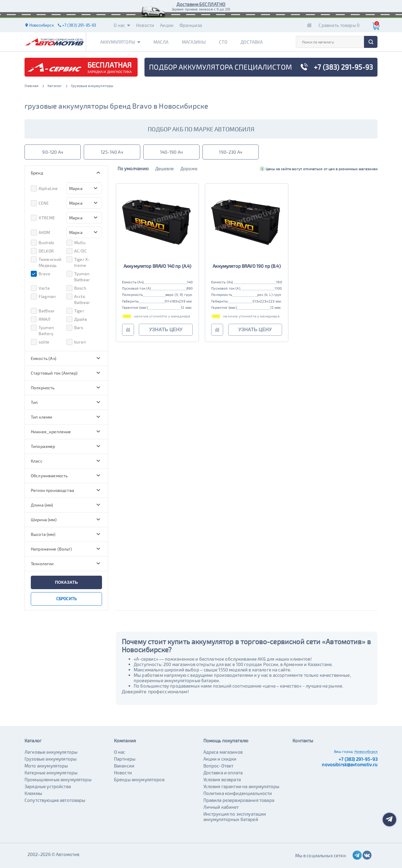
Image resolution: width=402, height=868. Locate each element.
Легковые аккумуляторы (51, 752)
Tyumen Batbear (78, 276)
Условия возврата (222, 779)
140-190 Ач (172, 152)
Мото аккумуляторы (46, 766)
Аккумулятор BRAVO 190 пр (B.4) (247, 266)
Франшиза (191, 25)
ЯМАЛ (41, 319)
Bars (75, 328)
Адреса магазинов (223, 752)
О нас (122, 25)
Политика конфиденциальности (238, 793)
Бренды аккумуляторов (139, 779)
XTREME (43, 218)
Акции (167, 25)
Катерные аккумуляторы (51, 773)
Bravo (41, 274)
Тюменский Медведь (46, 262)
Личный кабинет (221, 807)
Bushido (42, 243)
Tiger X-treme (78, 262)
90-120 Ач (52, 152)
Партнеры (125, 759)
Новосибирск (366, 751)
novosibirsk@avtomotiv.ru (350, 764)
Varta (40, 288)
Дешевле (165, 168)
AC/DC (77, 251)
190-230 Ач (231, 152)
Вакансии (124, 766)
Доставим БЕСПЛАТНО (201, 4)
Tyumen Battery (42, 330)
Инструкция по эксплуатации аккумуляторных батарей (235, 817)
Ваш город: (344, 751)
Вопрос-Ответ (218, 766)
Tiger (75, 311)
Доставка (252, 42)
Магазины (194, 42)
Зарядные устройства (48, 786)
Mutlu (76, 243)
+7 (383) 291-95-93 (358, 759)
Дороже (189, 168)
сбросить (66, 599)
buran (76, 342)
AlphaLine (44, 189)
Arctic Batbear (78, 299)
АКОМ (41, 232)
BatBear (43, 311)
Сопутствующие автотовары (55, 800)
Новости (145, 25)
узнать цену (166, 330)
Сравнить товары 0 (339, 25)
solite (40, 342)
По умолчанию (133, 168)
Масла (161, 42)
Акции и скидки (220, 759)
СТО (223, 42)
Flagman (43, 297)
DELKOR (42, 251)
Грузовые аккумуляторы (51, 759)
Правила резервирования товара (239, 800)
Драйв (77, 319)
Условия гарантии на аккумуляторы (242, 786)
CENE (40, 203)
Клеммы (33, 793)
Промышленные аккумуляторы (58, 779)
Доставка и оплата (223, 773)
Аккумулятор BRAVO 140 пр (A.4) (157, 266)
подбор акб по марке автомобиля (201, 129)
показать (66, 582)
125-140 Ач (112, 152)
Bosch (76, 288)
